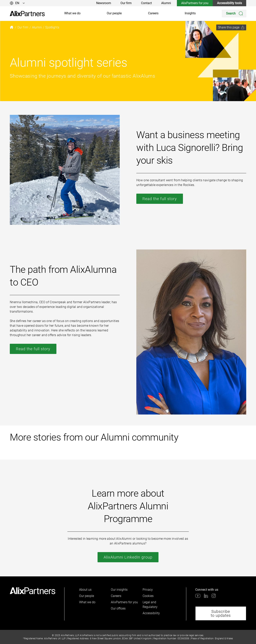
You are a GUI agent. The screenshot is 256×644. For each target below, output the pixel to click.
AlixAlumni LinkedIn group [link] (128, 557)
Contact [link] (146, 3)
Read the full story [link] (160, 199)
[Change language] (17, 3)
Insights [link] (190, 13)
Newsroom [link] (104, 3)
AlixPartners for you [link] (195, 3)
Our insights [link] (119, 590)
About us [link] (85, 590)
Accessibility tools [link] (229, 3)
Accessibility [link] (151, 613)
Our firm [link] (126, 3)
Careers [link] (153, 13)
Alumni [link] (166, 3)
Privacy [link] (148, 590)
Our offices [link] (118, 608)
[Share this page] (231, 27)
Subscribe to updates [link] (221, 613)
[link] (27, 14)
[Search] (234, 14)
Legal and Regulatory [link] (150, 605)
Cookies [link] (148, 596)
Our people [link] (114, 13)
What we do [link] (72, 13)
